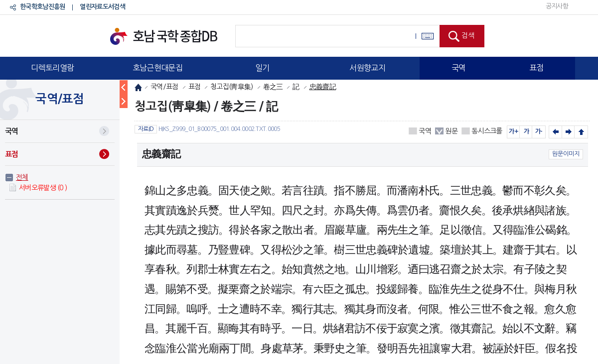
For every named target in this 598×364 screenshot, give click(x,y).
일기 (262, 68)
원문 (451, 131)
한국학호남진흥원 (42, 7)
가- (539, 131)
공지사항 (557, 6)
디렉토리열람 (52, 68)
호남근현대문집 (157, 68)
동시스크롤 (487, 131)
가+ (514, 131)
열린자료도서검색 (102, 7)
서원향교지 (367, 68)
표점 (536, 68)
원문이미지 (566, 154)
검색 (468, 35)
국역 (459, 68)
